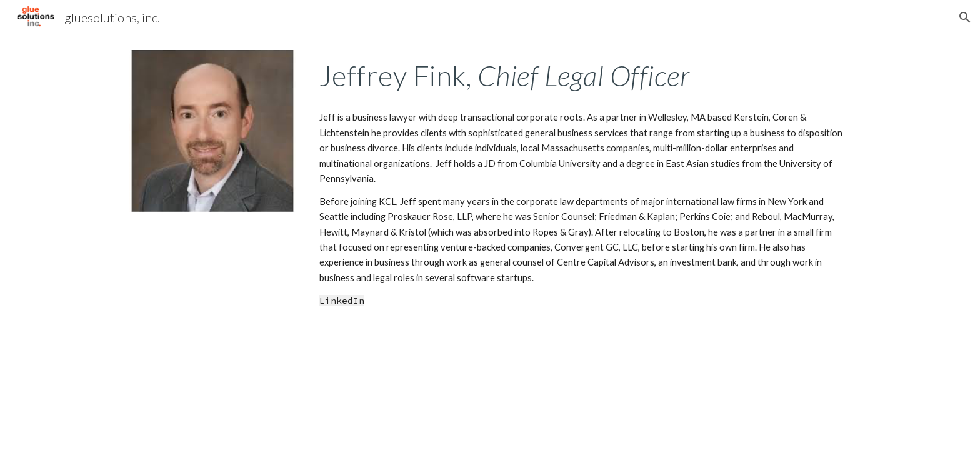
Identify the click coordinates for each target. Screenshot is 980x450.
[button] (965, 17)
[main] (582, 76)
